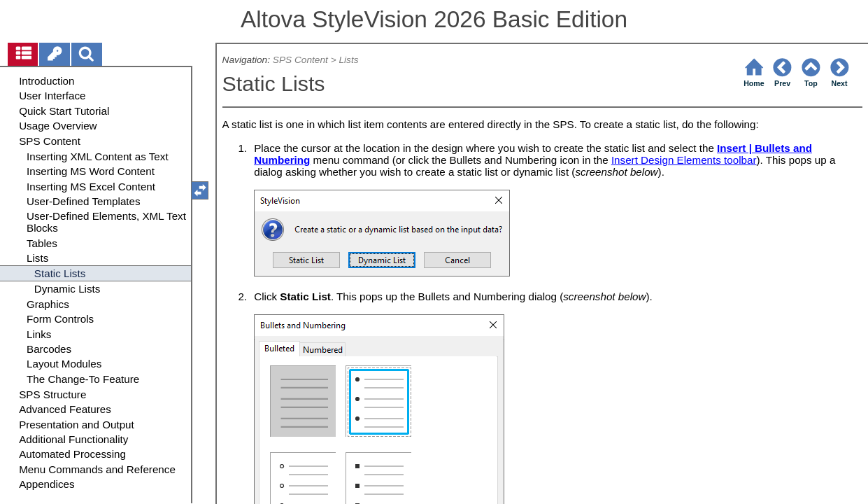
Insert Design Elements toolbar (684, 160)
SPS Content (300, 60)
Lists (348, 60)
